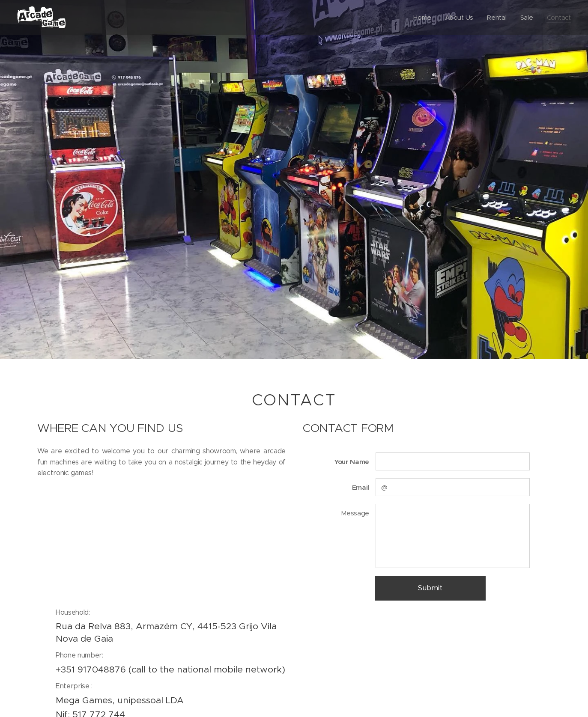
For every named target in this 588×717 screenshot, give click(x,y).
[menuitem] (422, 18)
